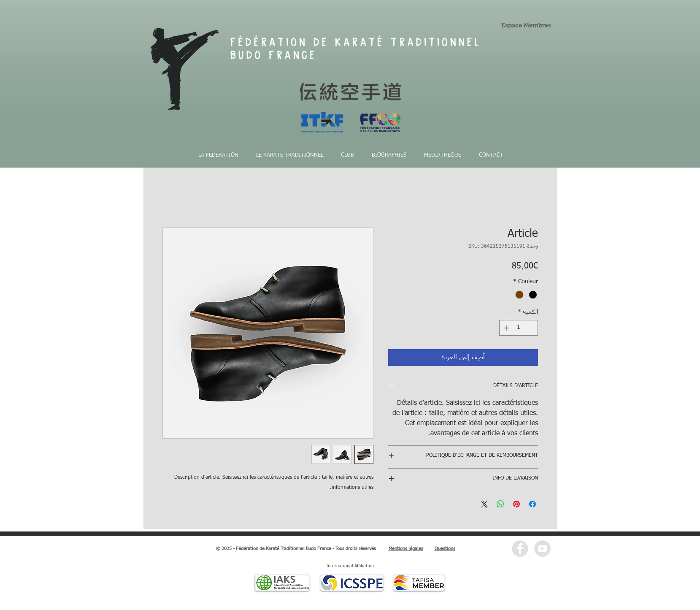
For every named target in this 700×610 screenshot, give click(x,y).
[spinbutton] (519, 328)
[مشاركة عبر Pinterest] (516, 504)
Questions (445, 549)
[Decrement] (531, 328)
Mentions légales (406, 549)
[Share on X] (484, 504)
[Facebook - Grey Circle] (520, 549)
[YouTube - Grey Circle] (542, 549)
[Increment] (506, 328)
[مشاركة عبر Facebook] (532, 504)
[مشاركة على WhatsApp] (500, 504)
